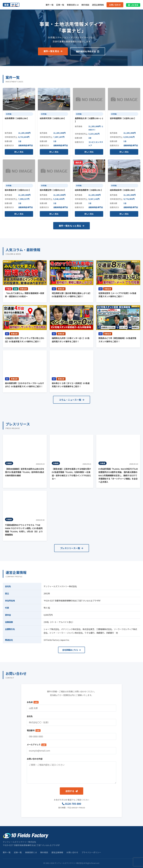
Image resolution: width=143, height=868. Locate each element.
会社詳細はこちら (71, 650)
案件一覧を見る (53, 51)
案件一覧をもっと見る (71, 226)
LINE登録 (133, 5)
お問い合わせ (115, 5)
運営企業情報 (98, 5)
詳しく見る (19, 152)
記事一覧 (60, 5)
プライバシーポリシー (91, 852)
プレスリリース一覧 (72, 548)
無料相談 (85, 5)
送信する (71, 791)
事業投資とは (73, 5)
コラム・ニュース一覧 (72, 400)
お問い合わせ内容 (35, 759)
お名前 (33, 702)
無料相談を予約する (88, 51)
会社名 (30, 716)
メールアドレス (37, 744)
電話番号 (34, 730)
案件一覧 (50, 5)
